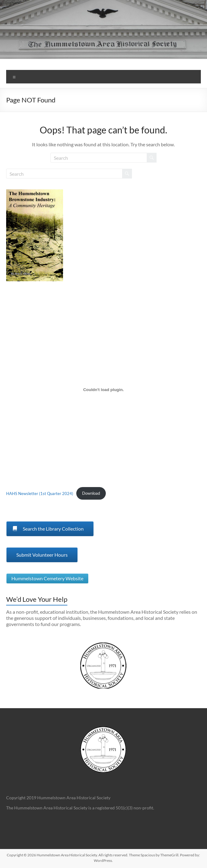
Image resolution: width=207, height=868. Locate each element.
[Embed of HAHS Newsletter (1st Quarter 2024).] (103, 390)
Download (91, 493)
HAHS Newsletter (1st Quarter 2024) (40, 493)
